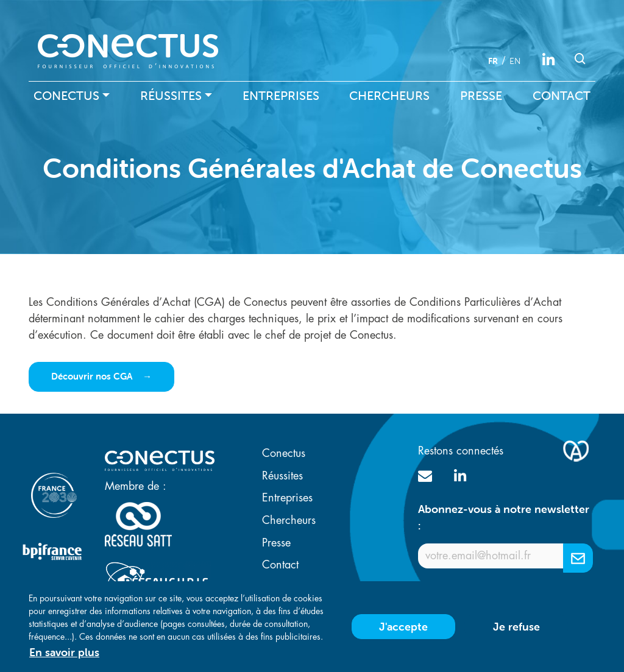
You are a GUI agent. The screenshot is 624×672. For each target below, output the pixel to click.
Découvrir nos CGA (93, 376)
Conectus (66, 96)
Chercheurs (389, 96)
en (515, 61)
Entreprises (281, 96)
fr (493, 61)
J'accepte (403, 631)
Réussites (171, 96)
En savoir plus (64, 657)
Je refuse (516, 631)
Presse (481, 96)
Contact (562, 96)
